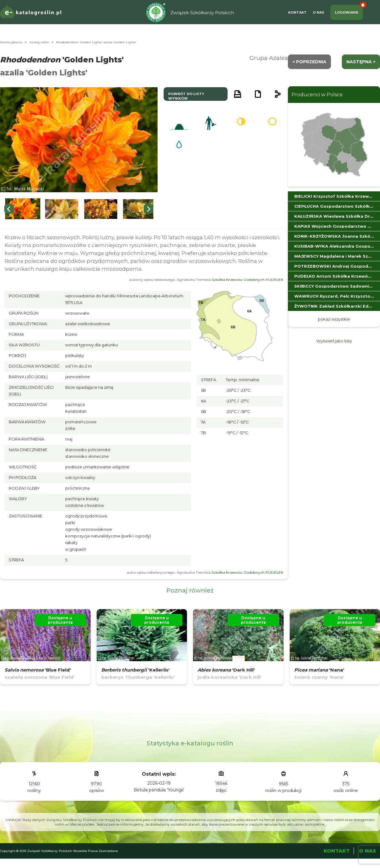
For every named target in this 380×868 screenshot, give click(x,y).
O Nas (318, 12)
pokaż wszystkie (334, 319)
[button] (23, 209)
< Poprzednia (309, 62)
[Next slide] (148, 209)
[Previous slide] (9, 209)
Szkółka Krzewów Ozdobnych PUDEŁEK (247, 280)
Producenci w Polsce (317, 95)
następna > (361, 62)
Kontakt (297, 12)
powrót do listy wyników (186, 96)
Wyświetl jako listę (334, 341)
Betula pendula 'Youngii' (159, 790)
